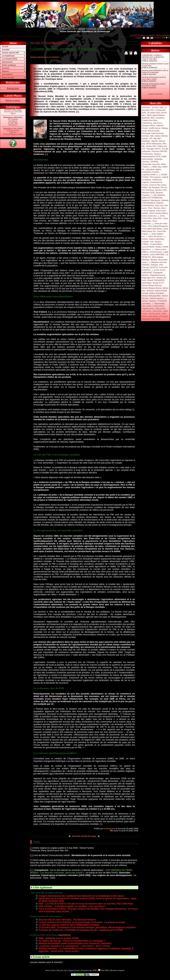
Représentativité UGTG (151, 157)
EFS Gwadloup (148, 190)
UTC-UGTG (147, 311)
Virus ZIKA (156, 319)
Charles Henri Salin (150, 120)
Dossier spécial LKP (10, 53)
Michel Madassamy (154, 144)
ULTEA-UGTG (158, 306)
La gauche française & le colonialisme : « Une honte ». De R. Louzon (74, 946)
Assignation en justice (151, 172)
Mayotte (155, 141)
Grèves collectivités (156, 239)
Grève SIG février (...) (157, 236)
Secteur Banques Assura (152, 288)
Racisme (157, 154)
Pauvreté (156, 164)
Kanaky (145, 138)
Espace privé (74, 970)
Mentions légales (117, 970)
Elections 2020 (161, 190)
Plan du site (62, 970)
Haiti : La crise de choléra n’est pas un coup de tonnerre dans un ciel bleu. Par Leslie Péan (86, 904)
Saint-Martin (147, 283)
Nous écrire (50, 970)
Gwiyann (145, 242)
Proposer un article (146, 35)
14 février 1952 (157, 108)
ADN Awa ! (146, 108)
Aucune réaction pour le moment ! (45, 57)
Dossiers (6, 68)
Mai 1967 (157, 138)
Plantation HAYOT (154, 149)
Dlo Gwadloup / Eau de (158, 187)
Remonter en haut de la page (84, 836)
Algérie (158, 169)
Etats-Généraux (157, 133)
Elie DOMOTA (159, 195)
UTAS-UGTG (160, 309)
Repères (5, 71)
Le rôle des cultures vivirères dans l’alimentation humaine (69, 925)
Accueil (133, 35)
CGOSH (145, 177)
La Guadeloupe (8, 56)
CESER (164, 175)
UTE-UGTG (157, 311)
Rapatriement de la (158, 275)
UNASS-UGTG (148, 309)
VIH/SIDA (154, 162)
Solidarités (158, 159)
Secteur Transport (149, 301)
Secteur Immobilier (157, 293)
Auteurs (167, 35)
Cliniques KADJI (148, 126)
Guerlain (145, 136)
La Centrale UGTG (9, 59)
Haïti (152, 136)
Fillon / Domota (154, 208)
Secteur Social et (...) (158, 298)
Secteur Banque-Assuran (152, 285)
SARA (164, 157)
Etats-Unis (159, 206)
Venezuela (146, 319)
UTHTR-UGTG (154, 314)
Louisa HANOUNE (157, 255)
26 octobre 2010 (154, 113)
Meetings (146, 260)
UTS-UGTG (153, 316)
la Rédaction (109, 829)
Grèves (145, 239)
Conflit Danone (155, 128)
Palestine (154, 265)
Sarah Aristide (148, 159)
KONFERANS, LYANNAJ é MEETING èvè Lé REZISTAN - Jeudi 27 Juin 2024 (153, 57)
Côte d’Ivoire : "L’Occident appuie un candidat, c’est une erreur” (72, 906)
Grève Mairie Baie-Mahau (152, 229)
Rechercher (13, 88)
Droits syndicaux (9, 65)
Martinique (146, 141)
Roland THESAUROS (156, 280)
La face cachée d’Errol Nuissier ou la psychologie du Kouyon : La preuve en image (82, 922)
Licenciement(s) (156, 252)
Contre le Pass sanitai (158, 185)
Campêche (160, 118)
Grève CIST (157, 218)
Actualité (6, 50)
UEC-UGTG (147, 306)
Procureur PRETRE (159, 151)
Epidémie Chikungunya (151, 200)
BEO (153, 118)
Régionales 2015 (149, 278)
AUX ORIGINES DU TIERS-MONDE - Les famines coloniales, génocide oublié (81, 871)
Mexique (154, 260)
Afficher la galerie (13, 100)
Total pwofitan (160, 304)
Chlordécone (147, 123)
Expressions (7, 62)
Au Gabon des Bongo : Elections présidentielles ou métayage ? (72, 941)
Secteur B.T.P (158, 283)
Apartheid (146, 118)
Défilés (145, 187)
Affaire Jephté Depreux (156, 115)
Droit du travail (153, 131)
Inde (152, 242)
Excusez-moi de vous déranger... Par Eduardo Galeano (67, 920)
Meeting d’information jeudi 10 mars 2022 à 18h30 (154, 78)
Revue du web (8, 77)
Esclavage (146, 133)
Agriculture (150, 169)
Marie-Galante (158, 257)
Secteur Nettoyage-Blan (151, 296)
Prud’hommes (147, 154)
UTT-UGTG (163, 316)
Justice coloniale (161, 136)
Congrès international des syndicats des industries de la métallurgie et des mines (81, 896)
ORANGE (146, 265)
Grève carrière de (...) (150, 216)
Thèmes (159, 35)
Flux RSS (103, 970)
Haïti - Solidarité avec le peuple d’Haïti (58, 938)
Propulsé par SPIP (89, 970)
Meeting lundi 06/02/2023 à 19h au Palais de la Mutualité (155, 71)
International (7, 74)
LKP (151, 138)
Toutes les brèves (155, 94)
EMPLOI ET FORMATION (152, 198)
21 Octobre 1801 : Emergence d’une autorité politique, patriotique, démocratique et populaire (87, 927)
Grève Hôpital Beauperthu (158, 226)
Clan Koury (158, 123)
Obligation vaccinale (159, 262)
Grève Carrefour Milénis (159, 213)
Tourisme (146, 162)
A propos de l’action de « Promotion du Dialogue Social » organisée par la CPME (81, 930)
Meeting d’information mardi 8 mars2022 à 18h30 (154, 85)
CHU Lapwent (155, 177)
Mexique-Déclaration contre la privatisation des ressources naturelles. (75, 943)
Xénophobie (147, 164)
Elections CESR (148, 193)
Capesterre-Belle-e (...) (151, 175)
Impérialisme (64, 935)
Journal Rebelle (156, 244)
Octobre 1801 (151, 146)
